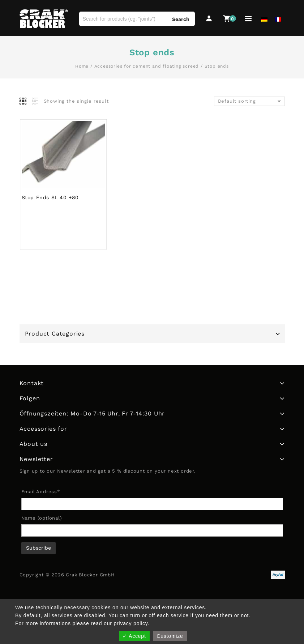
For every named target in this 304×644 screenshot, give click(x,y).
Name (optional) (42, 518)
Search (181, 19)
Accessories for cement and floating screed (147, 66)
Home (82, 66)
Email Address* (41, 492)
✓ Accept (134, 636)
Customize (170, 636)
